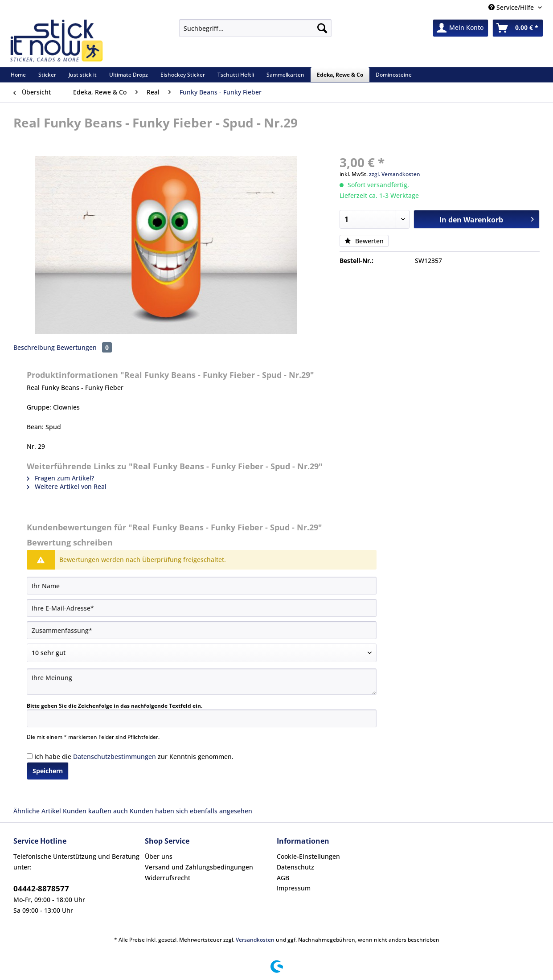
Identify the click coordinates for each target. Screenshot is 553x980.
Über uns (159, 856)
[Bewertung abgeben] (202, 653)
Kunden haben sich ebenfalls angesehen (191, 811)
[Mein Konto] (461, 28)
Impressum (294, 888)
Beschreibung (34, 347)
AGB (283, 878)
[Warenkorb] (518, 28)
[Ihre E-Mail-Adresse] (202, 608)
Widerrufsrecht (168, 878)
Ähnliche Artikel (37, 811)
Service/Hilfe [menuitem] (512, 7)
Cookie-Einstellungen (308, 856)
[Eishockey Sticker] (183, 75)
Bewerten (364, 241)
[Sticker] (47, 75)
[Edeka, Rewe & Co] (340, 75)
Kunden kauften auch (95, 811)
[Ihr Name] (202, 586)
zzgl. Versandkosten (395, 174)
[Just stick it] (83, 75)
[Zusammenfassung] (202, 630)
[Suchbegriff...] (255, 28)
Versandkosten (255, 940)
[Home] (18, 75)
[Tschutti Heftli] (236, 75)
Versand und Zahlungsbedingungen (199, 867)
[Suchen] (322, 28)
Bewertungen (84, 347)
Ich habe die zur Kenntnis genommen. (134, 757)
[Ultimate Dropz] (129, 75)
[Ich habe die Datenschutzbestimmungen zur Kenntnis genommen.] (30, 756)
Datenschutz (295, 867)
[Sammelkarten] (285, 75)
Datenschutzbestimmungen (115, 757)
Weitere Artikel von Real (67, 486)
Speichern (48, 771)
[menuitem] (255, 32)
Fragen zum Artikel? (60, 478)
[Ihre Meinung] (202, 682)
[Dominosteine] (394, 75)
